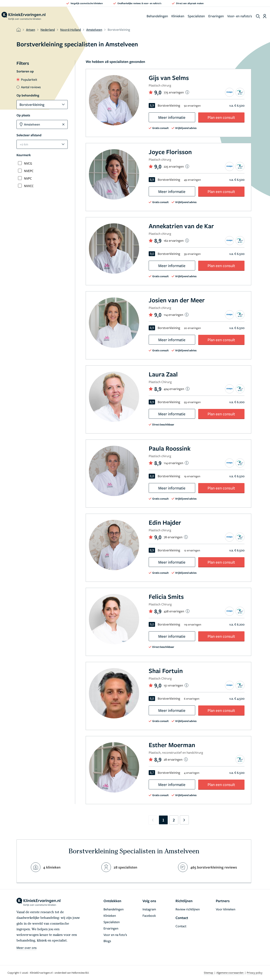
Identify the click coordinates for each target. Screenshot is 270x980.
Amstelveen (94, 30)
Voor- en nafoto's (240, 16)
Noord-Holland (70, 30)
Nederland (48, 30)
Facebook (149, 916)
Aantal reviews (29, 87)
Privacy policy (255, 973)
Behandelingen (157, 16)
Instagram (149, 909)
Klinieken (178, 16)
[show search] (258, 16)
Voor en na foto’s (115, 935)
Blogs (107, 941)
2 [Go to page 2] (174, 820)
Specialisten (196, 16)
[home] (23, 16)
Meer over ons (27, 948)
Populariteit (27, 79)
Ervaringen (216, 16)
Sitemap (209, 973)
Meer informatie (172, 117)
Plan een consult (221, 117)
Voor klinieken (226, 909)
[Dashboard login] (265, 16)
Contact (181, 926)
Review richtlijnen (188, 909)
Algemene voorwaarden (230, 973)
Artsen (31, 30)
